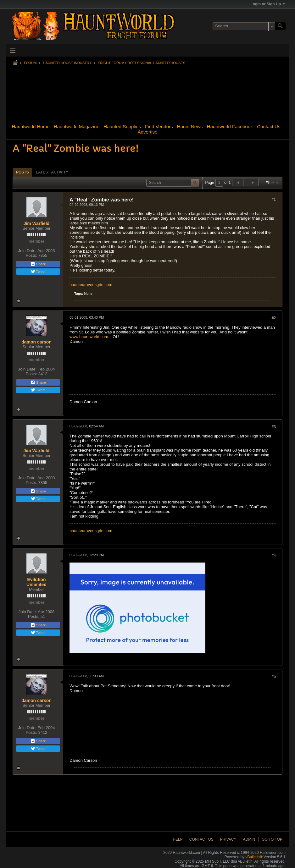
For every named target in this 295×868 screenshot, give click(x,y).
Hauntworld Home (31, 126)
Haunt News (190, 126)
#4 (274, 556)
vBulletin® (254, 857)
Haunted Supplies (122, 126)
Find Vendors (159, 126)
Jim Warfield (37, 223)
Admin (249, 839)
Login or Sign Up (268, 4)
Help (178, 839)
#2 (274, 318)
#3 (274, 427)
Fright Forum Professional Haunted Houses (142, 63)
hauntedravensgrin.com (91, 285)
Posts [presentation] (22, 172)
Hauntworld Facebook (230, 126)
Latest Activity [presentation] (52, 172)
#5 (274, 677)
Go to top (272, 839)
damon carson (36, 342)
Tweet (38, 272)
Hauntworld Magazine (77, 126)
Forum (30, 63)
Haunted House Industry (67, 63)
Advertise (148, 132)
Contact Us (269, 126)
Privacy (228, 839)
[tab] (22, 172)
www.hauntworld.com (89, 337)
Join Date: (27, 251)
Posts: (31, 255)
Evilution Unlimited (36, 582)
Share (38, 264)
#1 (274, 200)
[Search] (244, 26)
